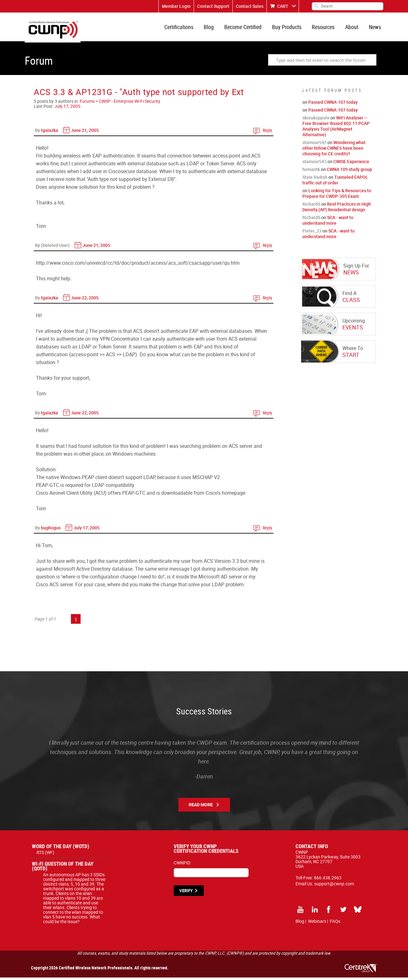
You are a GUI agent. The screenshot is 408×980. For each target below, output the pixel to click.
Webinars (317, 924)
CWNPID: (182, 865)
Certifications (184, 28)
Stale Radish (315, 180)
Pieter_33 (312, 233)
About (353, 28)
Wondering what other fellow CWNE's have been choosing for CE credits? (334, 150)
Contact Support (213, 6)
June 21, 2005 (85, 133)
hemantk (311, 172)
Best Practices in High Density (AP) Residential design (337, 209)
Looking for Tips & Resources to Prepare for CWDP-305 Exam (337, 196)
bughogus (51, 530)
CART (283, 6)
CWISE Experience (351, 164)
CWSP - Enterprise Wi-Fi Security (129, 104)
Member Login (176, 6)
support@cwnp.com (334, 886)
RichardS (311, 206)
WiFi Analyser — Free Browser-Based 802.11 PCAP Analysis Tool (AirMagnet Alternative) (336, 129)
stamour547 (314, 145)
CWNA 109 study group (349, 172)
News (375, 28)
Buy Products (290, 28)
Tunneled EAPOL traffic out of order (335, 182)
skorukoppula (316, 120)
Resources (325, 28)
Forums (87, 104)
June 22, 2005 (85, 300)
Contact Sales (250, 6)
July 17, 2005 (67, 109)
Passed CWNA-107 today (333, 105)
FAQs (335, 924)
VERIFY (186, 893)
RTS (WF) (45, 855)
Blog (213, 28)
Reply (267, 133)
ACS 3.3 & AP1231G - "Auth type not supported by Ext (139, 94)
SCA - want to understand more (328, 223)
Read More (201, 807)
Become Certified (247, 28)
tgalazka (50, 133)
